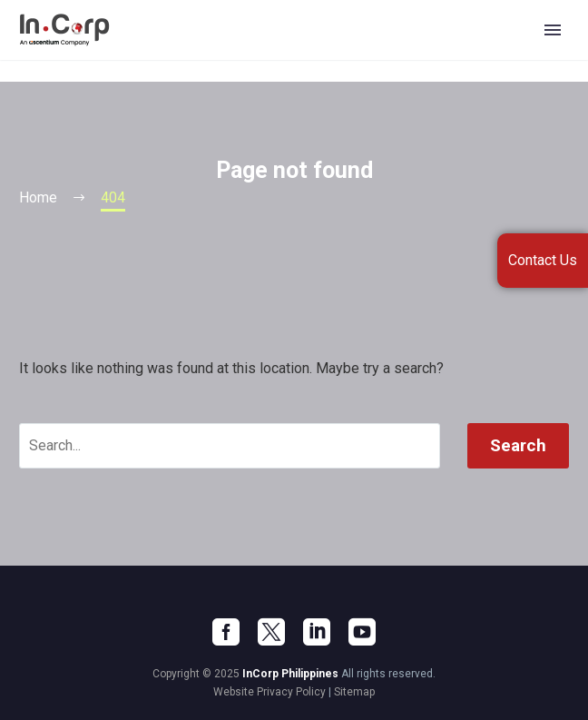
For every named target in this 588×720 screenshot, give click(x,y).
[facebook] (226, 632)
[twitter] (271, 632)
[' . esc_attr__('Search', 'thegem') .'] (230, 446)
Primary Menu (553, 30)
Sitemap (354, 692)
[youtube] (362, 632)
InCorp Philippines (290, 674)
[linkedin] (317, 632)
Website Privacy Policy (269, 692)
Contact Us (543, 260)
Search (518, 445)
